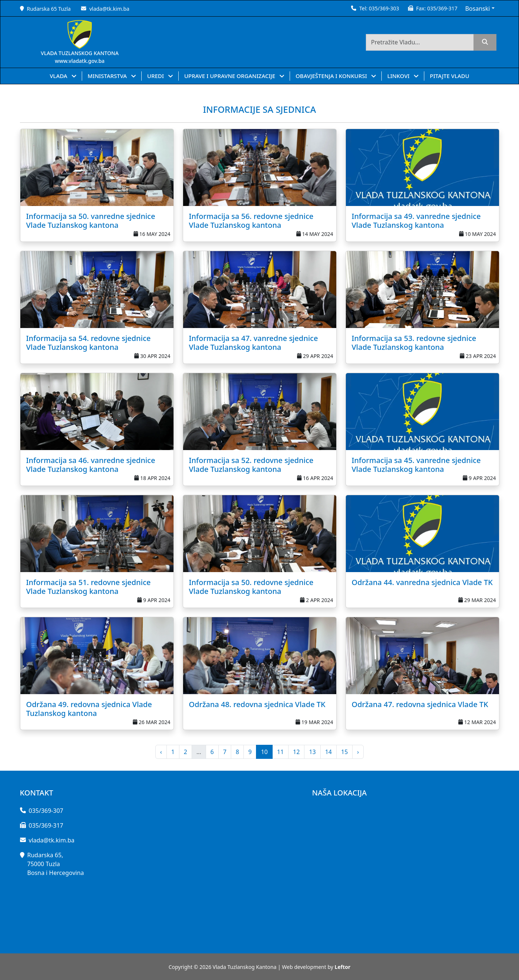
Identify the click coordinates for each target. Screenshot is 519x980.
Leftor (343, 967)
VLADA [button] (59, 76)
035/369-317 (442, 8)
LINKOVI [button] (399, 76)
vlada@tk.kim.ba (109, 9)
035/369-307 (46, 811)
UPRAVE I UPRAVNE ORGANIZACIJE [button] (230, 76)
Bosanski (477, 9)
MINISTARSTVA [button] (108, 76)
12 (296, 752)
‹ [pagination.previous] (161, 752)
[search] (485, 42)
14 (328, 752)
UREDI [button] (156, 76)
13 (312, 752)
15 (344, 752)
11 (280, 752)
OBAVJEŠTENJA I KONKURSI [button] (332, 76)
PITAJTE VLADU (450, 76)
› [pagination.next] (358, 752)
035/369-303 (384, 8)
